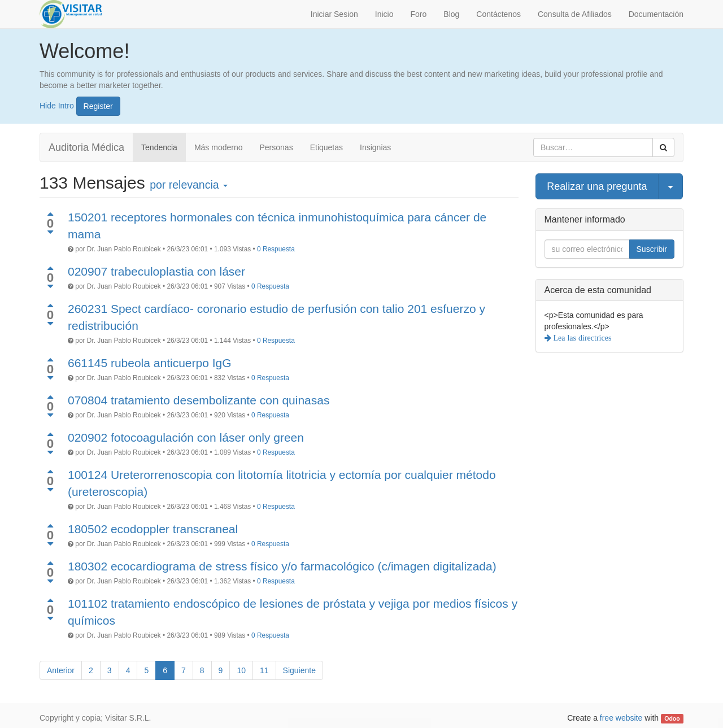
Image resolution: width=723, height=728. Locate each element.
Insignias (375, 147)
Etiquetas (326, 147)
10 (241, 670)
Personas (276, 147)
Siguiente (299, 670)
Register (98, 106)
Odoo (672, 718)
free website (621, 718)
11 (264, 670)
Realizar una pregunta (597, 186)
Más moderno (219, 147)
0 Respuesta (276, 249)
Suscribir (652, 249)
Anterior (61, 670)
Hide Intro (57, 105)
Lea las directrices (582, 338)
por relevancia (189, 185)
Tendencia (159, 147)
